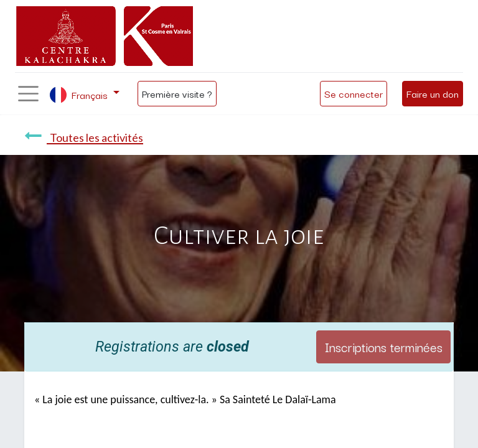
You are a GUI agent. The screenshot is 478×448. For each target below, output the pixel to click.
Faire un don (433, 93)
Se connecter (354, 93)
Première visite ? (177, 93)
